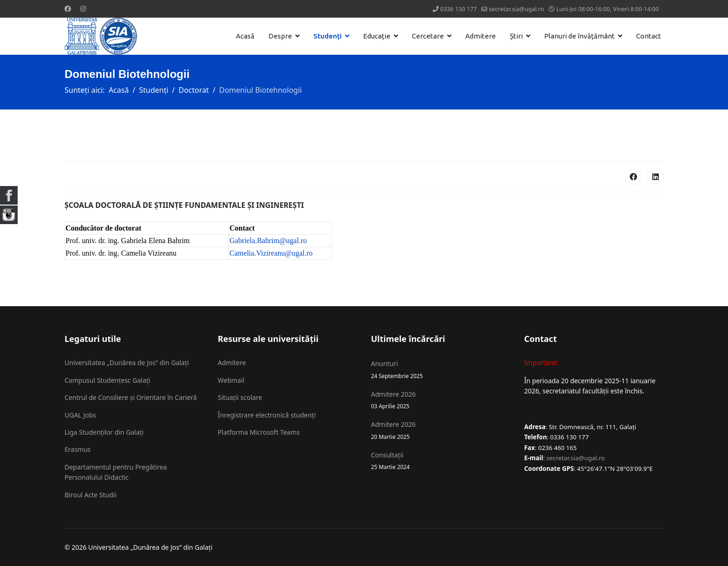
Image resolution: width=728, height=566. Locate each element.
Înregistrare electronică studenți (267, 415)
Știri (516, 36)
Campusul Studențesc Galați (107, 380)
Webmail (231, 380)
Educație (377, 36)
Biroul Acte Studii (91, 495)
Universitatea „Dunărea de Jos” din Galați (127, 363)
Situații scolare (240, 397)
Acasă (245, 36)
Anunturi (441, 370)
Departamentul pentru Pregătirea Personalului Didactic (116, 472)
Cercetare (428, 36)
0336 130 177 (458, 9)
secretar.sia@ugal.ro (517, 9)
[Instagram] (83, 9)
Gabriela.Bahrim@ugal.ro (268, 241)
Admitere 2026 (441, 400)
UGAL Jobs (80, 415)
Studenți (328, 36)
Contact (649, 36)
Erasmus (78, 449)
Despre (280, 36)
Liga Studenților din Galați (104, 432)
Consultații (441, 461)
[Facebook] (68, 9)
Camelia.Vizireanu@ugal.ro (271, 253)
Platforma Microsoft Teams (259, 432)
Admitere (481, 36)
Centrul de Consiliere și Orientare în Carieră (131, 397)
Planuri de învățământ (579, 36)
